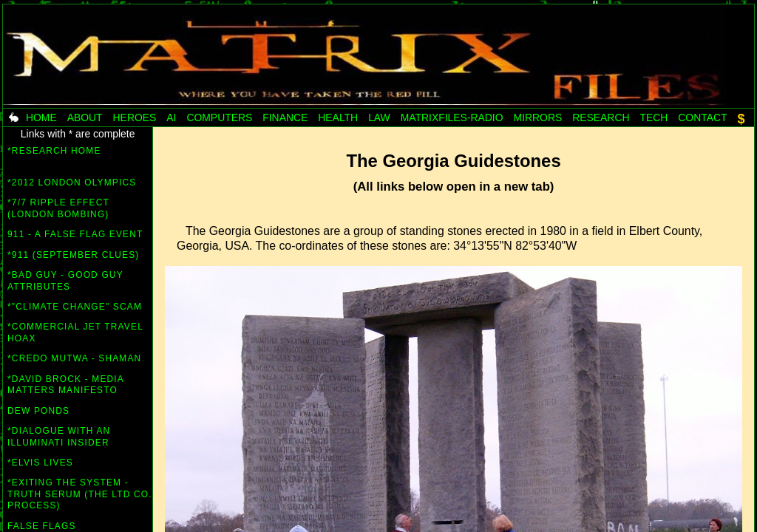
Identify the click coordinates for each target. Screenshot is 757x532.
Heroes (135, 117)
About (85, 117)
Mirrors (538, 117)
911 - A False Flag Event (75, 234)
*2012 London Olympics (72, 183)
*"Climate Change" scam (75, 307)
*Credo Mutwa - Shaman (74, 358)
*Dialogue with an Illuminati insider (59, 437)
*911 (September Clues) (73, 255)
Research (601, 117)
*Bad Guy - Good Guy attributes (65, 281)
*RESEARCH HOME (54, 157)
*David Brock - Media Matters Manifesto (65, 385)
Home (41, 117)
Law (379, 117)
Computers (219, 117)
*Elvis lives (40, 463)
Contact (702, 117)
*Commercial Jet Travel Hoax (75, 332)
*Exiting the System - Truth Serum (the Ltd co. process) (80, 494)
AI (171, 117)
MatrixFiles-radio (452, 117)
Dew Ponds (38, 411)
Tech (654, 117)
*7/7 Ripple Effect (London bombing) (58, 208)
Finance (285, 117)
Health (338, 117)
